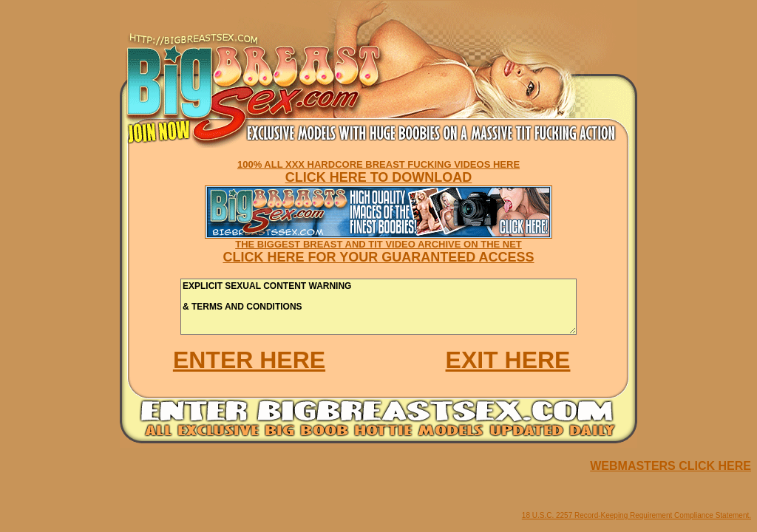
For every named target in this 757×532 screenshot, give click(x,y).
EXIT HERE (508, 360)
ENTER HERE (249, 360)
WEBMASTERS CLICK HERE (671, 466)
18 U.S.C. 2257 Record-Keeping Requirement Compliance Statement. (637, 515)
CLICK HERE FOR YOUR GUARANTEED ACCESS (378, 257)
